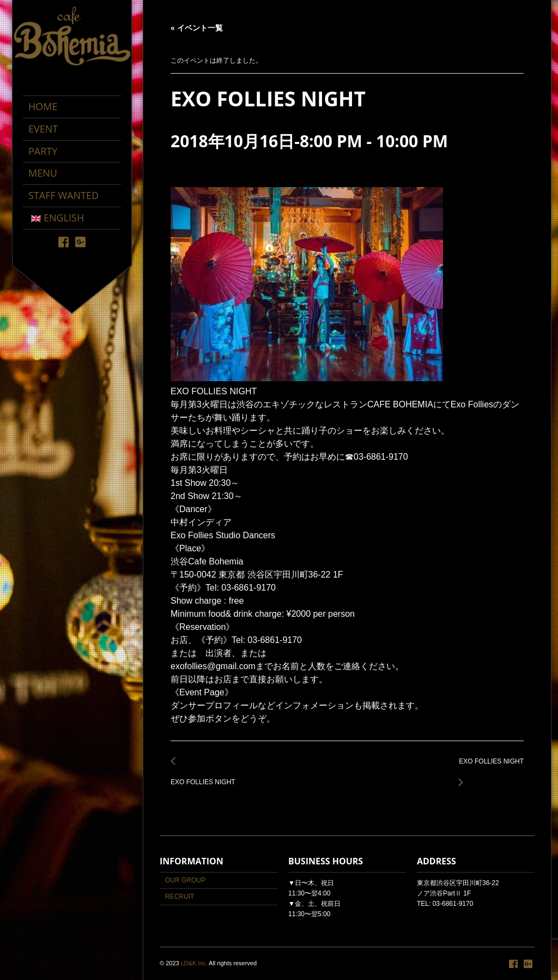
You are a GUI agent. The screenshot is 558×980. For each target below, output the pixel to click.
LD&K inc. (194, 963)
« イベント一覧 (197, 28)
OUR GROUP (185, 880)
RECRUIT (180, 897)
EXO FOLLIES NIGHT (206, 776)
